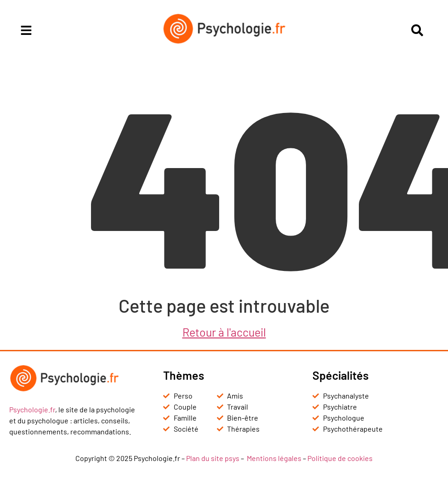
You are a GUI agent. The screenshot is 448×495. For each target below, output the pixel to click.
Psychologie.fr (32, 409)
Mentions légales (274, 458)
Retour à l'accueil (224, 332)
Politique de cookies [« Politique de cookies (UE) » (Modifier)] (340, 458)
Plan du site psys (213, 458)
